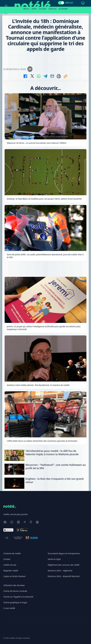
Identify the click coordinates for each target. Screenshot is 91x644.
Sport (34, 9)
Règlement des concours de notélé (64, 565)
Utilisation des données (14, 585)
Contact (7, 559)
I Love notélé (9, 608)
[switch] (61, 3)
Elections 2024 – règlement (60, 571)
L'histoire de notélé (12, 553)
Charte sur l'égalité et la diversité (18, 597)
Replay (26, 9)
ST (30, 69)
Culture (43, 9)
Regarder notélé (11, 571)
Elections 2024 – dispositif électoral (64, 576)
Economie (63, 9)
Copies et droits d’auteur (14, 576)
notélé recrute (10, 565)
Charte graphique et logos (15, 602)
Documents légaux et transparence (64, 553)
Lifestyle (53, 9)
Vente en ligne (54, 559)
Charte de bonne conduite (15, 591)
